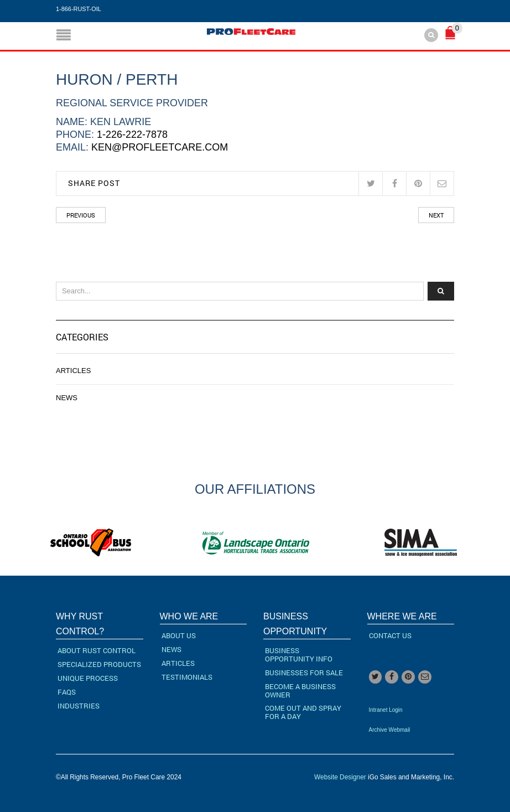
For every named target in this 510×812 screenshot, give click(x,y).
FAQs (67, 692)
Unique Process (88, 678)
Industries (79, 706)
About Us (179, 635)
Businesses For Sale (304, 673)
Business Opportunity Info (299, 655)
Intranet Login (386, 710)
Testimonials (187, 677)
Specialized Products (99, 664)
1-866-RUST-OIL (79, 9)
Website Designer (340, 777)
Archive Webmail (390, 730)
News (67, 398)
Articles (73, 371)
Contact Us (390, 635)
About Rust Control (97, 650)
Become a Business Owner (300, 691)
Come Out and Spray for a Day (303, 712)
